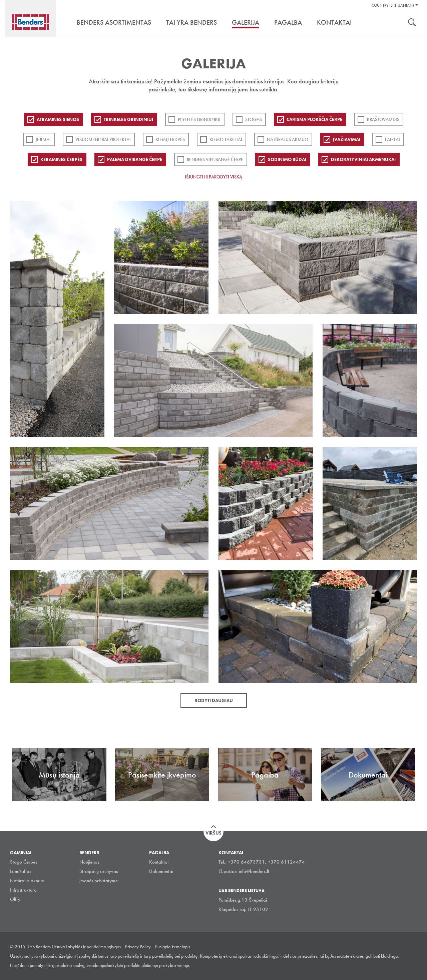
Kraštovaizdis (383, 119)
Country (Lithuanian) (393, 5)
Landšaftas (21, 871)
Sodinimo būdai (287, 159)
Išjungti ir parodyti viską (213, 177)
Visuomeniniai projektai (103, 139)
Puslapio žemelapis (173, 947)
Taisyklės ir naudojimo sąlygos (93, 947)
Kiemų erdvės (170, 139)
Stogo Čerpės (24, 862)
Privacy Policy (138, 947)
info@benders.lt (254, 871)
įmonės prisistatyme (99, 881)
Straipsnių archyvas (99, 871)
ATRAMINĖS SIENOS (58, 119)
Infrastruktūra (23, 890)
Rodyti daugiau (214, 700)
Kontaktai (159, 862)
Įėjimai (43, 139)
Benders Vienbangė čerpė (215, 159)
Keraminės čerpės (61, 159)
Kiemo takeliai (226, 139)
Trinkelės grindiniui (128, 119)
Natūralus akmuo (288, 139)
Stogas (254, 119)
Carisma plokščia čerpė (314, 119)
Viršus (213, 833)
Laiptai (392, 139)
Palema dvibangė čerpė (135, 159)
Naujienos (89, 862)
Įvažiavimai (347, 139)
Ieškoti (412, 23)
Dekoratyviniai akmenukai (363, 159)
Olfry (15, 899)
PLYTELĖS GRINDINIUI (199, 119)
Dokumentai (161, 871)
